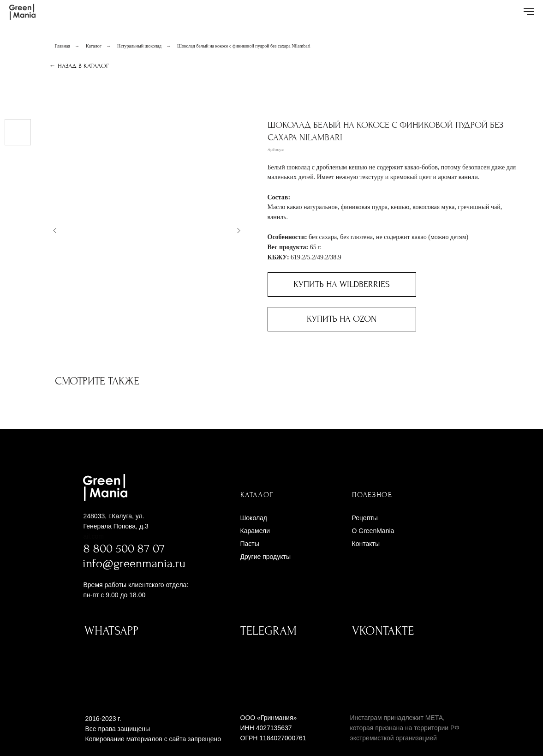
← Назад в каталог (79, 66)
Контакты (366, 544)
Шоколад (254, 518)
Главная (63, 46)
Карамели (255, 531)
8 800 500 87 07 (124, 549)
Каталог (94, 46)
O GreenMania (373, 531)
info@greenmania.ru (134, 564)
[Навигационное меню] (529, 12)
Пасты (250, 544)
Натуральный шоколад (139, 46)
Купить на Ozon (342, 319)
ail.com (94, 536)
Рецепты (365, 518)
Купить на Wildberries (342, 284)
